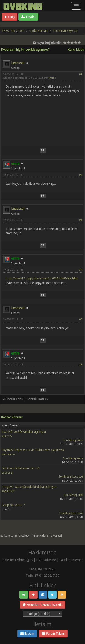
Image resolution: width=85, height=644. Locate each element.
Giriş (10, 17)
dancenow (8, 454)
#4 (81, 270)
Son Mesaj (69, 440)
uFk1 (80, 495)
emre (51, 78)
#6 (81, 365)
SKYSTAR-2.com (13, 31)
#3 (81, 220)
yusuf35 (7, 436)
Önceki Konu (14, 399)
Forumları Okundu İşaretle (43, 605)
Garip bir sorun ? (13, 505)
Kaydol (28, 17)
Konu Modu (76, 50)
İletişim (27, 634)
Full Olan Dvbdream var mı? (21, 468)
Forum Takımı (53, 634)
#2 (81, 175)
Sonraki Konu (36, 399)
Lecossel (18, 63)
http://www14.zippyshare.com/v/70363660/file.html (42, 278)
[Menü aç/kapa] (76, 6)
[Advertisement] (42, 119)
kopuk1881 (9, 491)
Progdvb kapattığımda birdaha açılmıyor (29, 487)
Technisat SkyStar (65, 31)
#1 (81, 74)
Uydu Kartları (39, 31)
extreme (78, 513)
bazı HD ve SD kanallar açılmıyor (24, 432)
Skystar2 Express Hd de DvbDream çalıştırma (33, 450)
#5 (81, 319)
